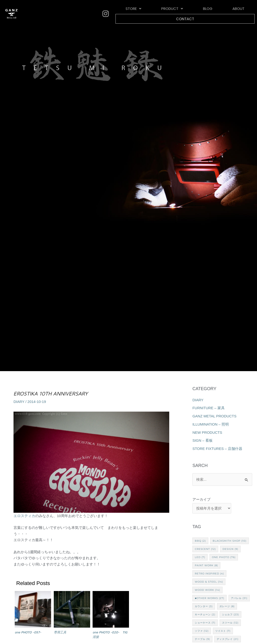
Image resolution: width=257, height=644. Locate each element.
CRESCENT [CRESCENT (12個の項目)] (205, 549)
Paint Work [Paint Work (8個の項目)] (206, 565)
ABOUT (210, 10)
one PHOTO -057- (28, 632)
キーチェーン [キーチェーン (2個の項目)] (205, 614)
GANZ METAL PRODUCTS (214, 416)
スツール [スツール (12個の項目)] (230, 623)
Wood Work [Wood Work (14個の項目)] (207, 590)
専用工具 (60, 632)
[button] (129, 10)
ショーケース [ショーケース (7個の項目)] (205, 623)
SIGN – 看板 (202, 440)
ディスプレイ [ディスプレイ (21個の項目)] (228, 639)
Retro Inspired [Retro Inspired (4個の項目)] (209, 574)
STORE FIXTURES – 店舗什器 (217, 449)
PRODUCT (160, 10)
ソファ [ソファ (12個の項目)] (202, 631)
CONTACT (238, 10)
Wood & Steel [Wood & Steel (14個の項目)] (209, 582)
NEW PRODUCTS (207, 432)
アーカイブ (201, 499)
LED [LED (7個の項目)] (200, 557)
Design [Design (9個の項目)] (230, 549)
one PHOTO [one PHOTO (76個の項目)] (224, 557)
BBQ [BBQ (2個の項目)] (200, 541)
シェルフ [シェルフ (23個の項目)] (230, 614)
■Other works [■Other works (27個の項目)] (210, 598)
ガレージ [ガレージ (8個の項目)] (227, 606)
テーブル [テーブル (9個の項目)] (202, 639)
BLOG (187, 10)
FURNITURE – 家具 (208, 408)
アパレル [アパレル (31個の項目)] (239, 598)
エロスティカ (24, 516)
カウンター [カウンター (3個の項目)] (204, 606)
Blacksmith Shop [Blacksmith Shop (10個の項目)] (230, 541)
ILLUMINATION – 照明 (211, 424)
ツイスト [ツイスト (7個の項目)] (223, 631)
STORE (129, 10)
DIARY (19, 402)
